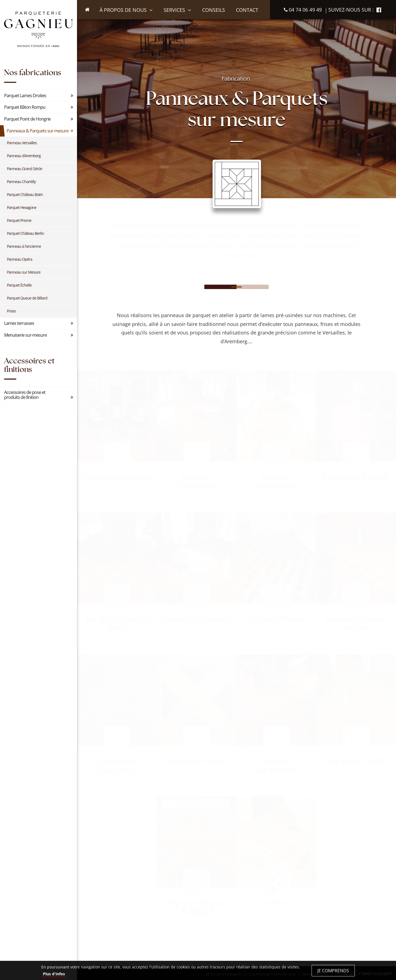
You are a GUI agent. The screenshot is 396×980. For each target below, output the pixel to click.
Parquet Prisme (19, 220)
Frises (11, 311)
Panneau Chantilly (21, 182)
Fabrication (236, 79)
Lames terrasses (19, 323)
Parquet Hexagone (22, 207)
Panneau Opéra (20, 259)
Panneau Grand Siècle (24, 169)
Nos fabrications (33, 72)
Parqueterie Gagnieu (38, 29)
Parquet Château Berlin (25, 233)
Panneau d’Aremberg (24, 156)
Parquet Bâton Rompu (25, 107)
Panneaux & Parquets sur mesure (38, 131)
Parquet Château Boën (25, 194)
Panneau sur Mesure (24, 272)
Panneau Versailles (22, 143)
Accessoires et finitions (29, 365)
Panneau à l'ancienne (24, 246)
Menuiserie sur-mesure (25, 335)
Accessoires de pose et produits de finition (25, 395)
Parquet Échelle (19, 285)
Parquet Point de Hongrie (27, 119)
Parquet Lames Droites (25, 96)
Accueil (91, 19)
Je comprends (333, 971)
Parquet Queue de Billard (27, 298)
